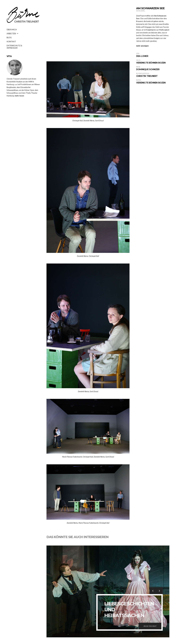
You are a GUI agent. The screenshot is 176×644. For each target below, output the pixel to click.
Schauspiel (141, 11)
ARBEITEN (13, 34)
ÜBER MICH (12, 29)
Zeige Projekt (150, 626)
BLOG (9, 37)
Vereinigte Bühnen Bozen (151, 63)
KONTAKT (11, 41)
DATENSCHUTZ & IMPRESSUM (14, 46)
